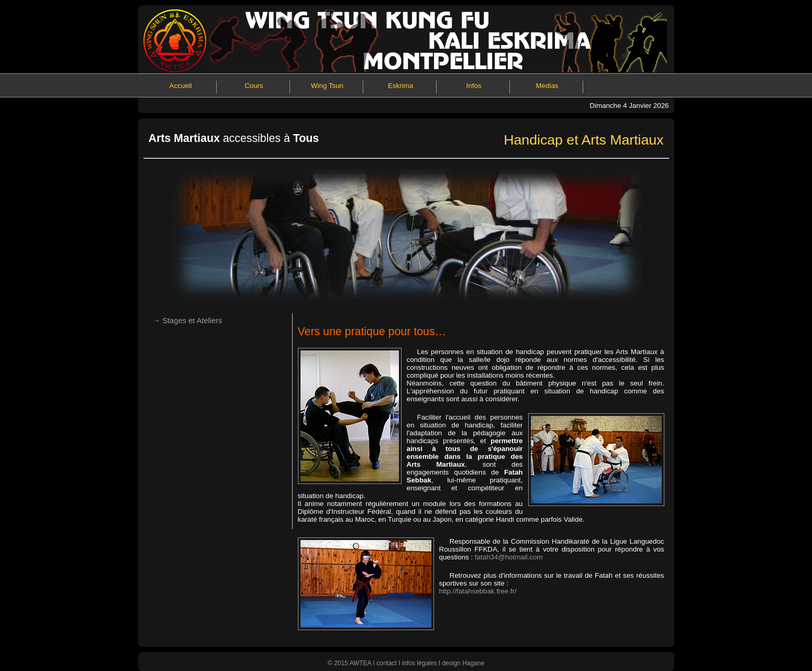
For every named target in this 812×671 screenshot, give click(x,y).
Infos (474, 86)
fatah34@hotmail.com (509, 557)
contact (387, 663)
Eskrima (401, 86)
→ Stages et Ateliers (188, 321)
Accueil (181, 86)
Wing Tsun (327, 86)
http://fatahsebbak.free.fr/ (478, 591)
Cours (254, 86)
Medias (547, 86)
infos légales (420, 663)
